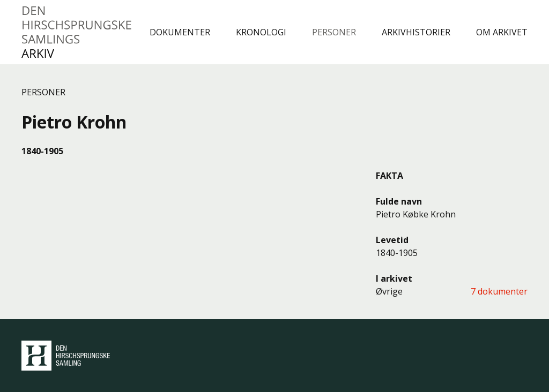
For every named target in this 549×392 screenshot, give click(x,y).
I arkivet (394, 278)
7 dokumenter (499, 291)
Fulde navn (399, 201)
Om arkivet (502, 32)
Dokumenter (180, 32)
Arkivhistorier (416, 32)
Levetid (392, 240)
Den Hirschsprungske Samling (66, 356)
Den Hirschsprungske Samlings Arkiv (77, 32)
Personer (334, 32)
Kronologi (261, 32)
